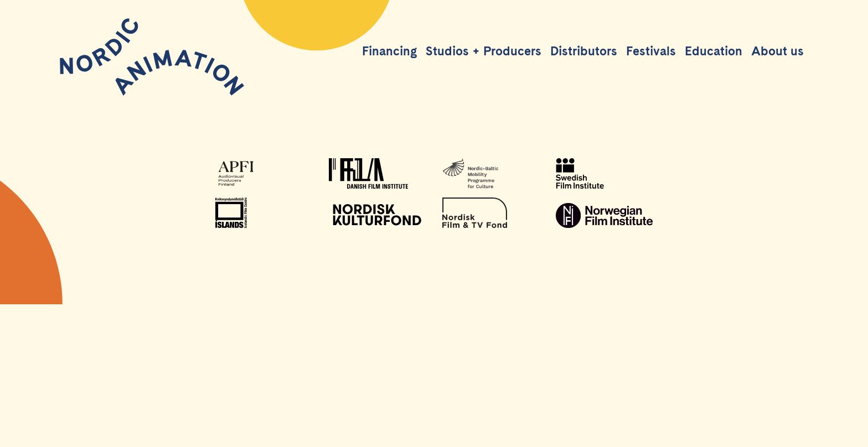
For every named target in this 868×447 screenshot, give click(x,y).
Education (714, 51)
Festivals (651, 51)
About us (777, 51)
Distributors (584, 51)
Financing (389, 51)
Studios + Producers (484, 51)
